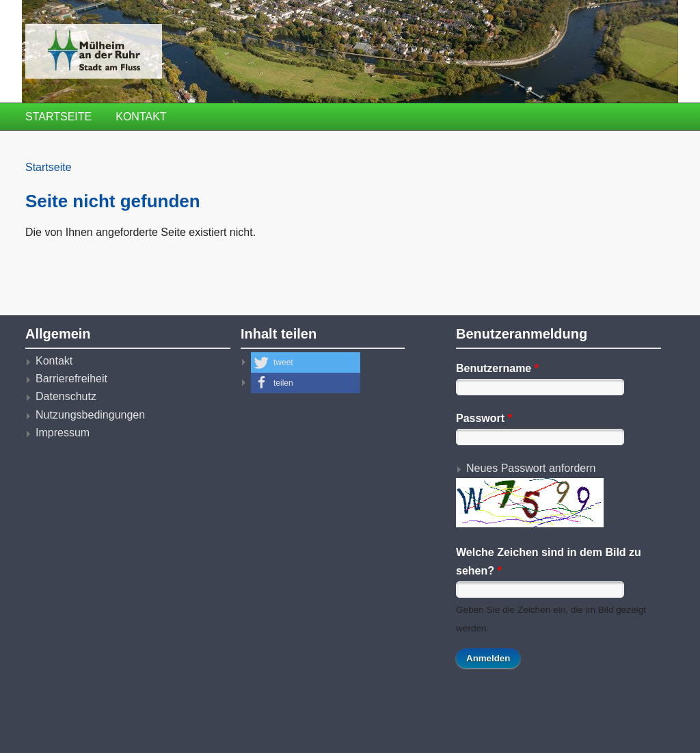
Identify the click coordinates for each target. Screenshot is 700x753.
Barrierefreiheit (71, 379)
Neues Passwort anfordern (531, 468)
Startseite (58, 117)
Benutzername (497, 368)
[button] (306, 362)
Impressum (63, 433)
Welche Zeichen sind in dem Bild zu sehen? (549, 561)
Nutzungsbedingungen (90, 415)
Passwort (484, 418)
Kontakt (141, 117)
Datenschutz (66, 396)
